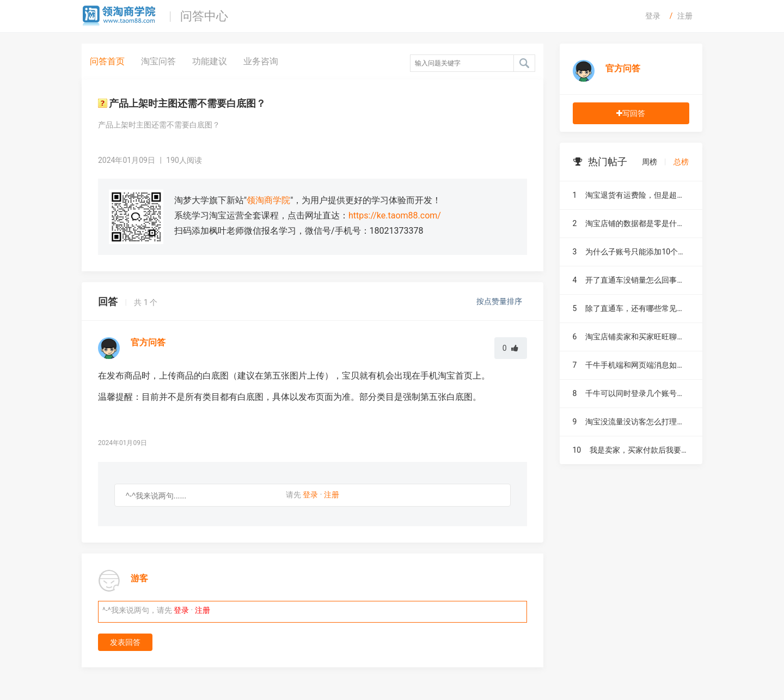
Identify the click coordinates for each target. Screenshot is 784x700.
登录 (653, 16)
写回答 (631, 113)
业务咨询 (261, 61)
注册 (685, 16)
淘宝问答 (158, 61)
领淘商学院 (268, 200)
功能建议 (210, 61)
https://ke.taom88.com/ (395, 215)
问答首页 (107, 61)
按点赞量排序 (500, 301)
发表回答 (125, 642)
